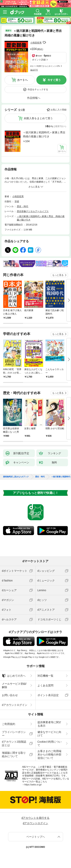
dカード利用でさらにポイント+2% (45, 66)
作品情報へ (34, 98)
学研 (17, 201)
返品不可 (34, 70)
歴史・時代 (23, 206)
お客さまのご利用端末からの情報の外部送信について (49, 754)
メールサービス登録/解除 (14, 685)
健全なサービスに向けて (49, 734)
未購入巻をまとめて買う (38, 118)
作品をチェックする (38, 89)
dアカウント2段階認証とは (14, 743)
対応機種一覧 (45, 676)
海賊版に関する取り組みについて (14, 754)
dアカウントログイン (15, 705)
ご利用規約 (9, 724)
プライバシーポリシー (14, 734)
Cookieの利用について (50, 743)
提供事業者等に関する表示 (49, 724)
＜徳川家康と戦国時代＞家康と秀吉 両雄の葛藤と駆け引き (45, 134)
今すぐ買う (54, 80)
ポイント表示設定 (48, 695)
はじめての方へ (14, 676)
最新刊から (61, 126)
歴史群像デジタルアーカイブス (33, 211)
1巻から (49, 126)
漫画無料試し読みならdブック (16, 477)
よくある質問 (45, 685)
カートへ (22, 80)
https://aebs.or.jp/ (33, 785)
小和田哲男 (36, 43)
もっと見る (58, 275)
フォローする (44, 43)
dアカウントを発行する (36, 818)
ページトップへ (36, 837)
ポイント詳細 (39, 60)
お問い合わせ (10, 695)
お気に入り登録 (59, 110)
